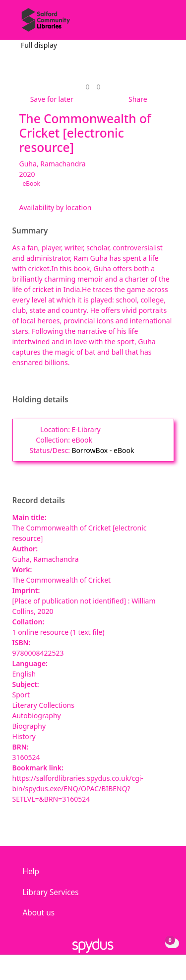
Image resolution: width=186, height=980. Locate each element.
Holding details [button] (40, 400)
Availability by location (56, 207)
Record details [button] (39, 501)
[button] (151, 24)
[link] (87, 87)
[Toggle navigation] (163, 24)
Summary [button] (30, 231)
